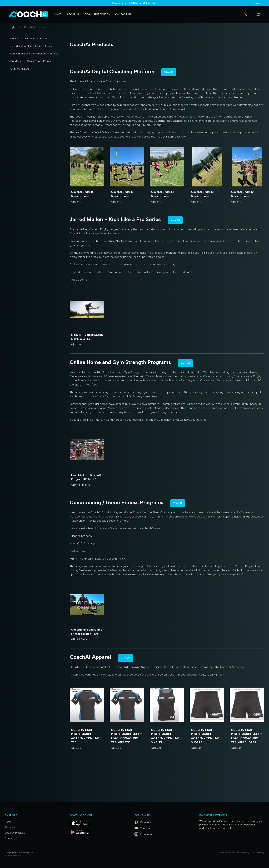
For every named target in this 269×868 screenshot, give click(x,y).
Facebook (143, 822)
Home (58, 14)
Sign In (258, 3)
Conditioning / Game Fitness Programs (32, 61)
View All (169, 72)
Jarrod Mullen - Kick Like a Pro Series (31, 46)
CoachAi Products (97, 14)
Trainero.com (17, 856)
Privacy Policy (243, 853)
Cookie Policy (257, 853)
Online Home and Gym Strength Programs (34, 54)
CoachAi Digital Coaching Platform (30, 39)
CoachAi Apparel (20, 69)
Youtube (142, 828)
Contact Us (123, 14)
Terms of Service (226, 853)
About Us (73, 14)
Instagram (143, 834)
